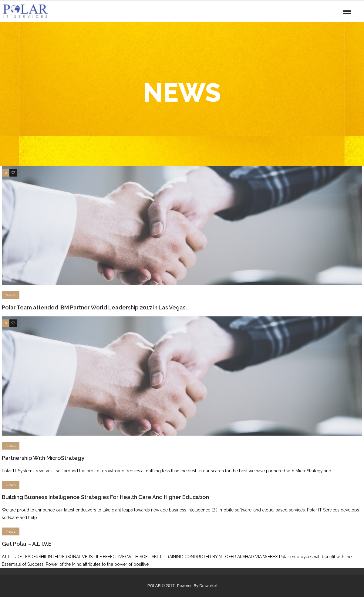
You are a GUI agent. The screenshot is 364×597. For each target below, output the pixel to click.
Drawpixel (208, 586)
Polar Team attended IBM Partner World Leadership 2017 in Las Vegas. (94, 307)
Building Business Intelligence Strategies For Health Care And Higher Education (105, 497)
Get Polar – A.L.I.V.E (27, 544)
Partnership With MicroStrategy (43, 458)
